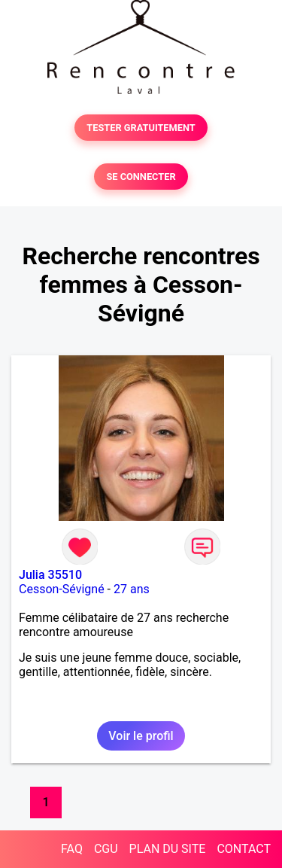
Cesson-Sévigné (62, 589)
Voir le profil (141, 736)
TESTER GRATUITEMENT (141, 128)
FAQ (72, 849)
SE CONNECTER (141, 177)
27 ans (132, 589)
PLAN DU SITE (168, 849)
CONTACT (244, 849)
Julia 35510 (50, 575)
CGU (106, 849)
